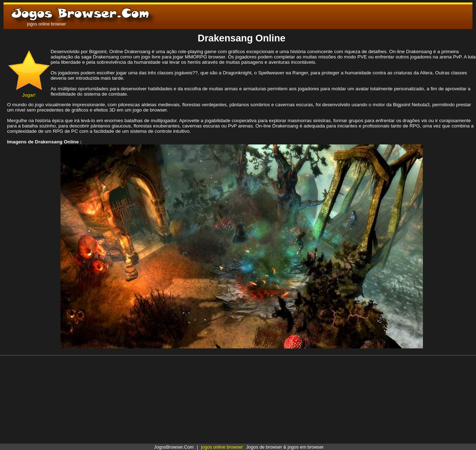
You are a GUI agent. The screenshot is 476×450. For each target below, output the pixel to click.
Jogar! (29, 92)
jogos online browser (222, 447)
